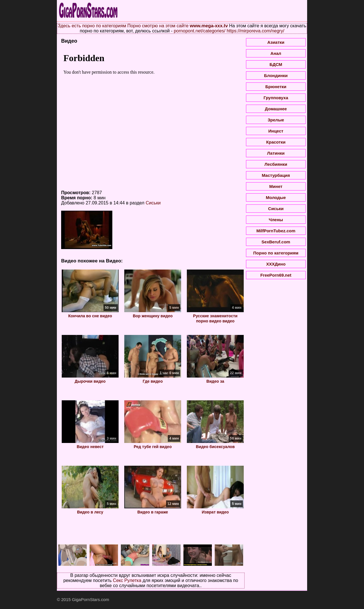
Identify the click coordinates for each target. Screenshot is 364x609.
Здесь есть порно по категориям (92, 26)
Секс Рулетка (127, 580)
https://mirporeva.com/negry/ (256, 31)
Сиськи (153, 203)
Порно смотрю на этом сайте (158, 26)
